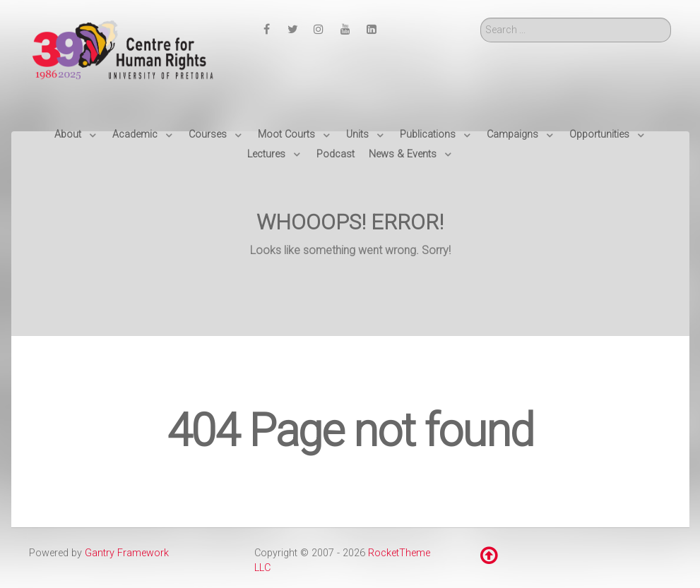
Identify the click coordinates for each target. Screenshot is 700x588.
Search (481, 18)
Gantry (127, 553)
